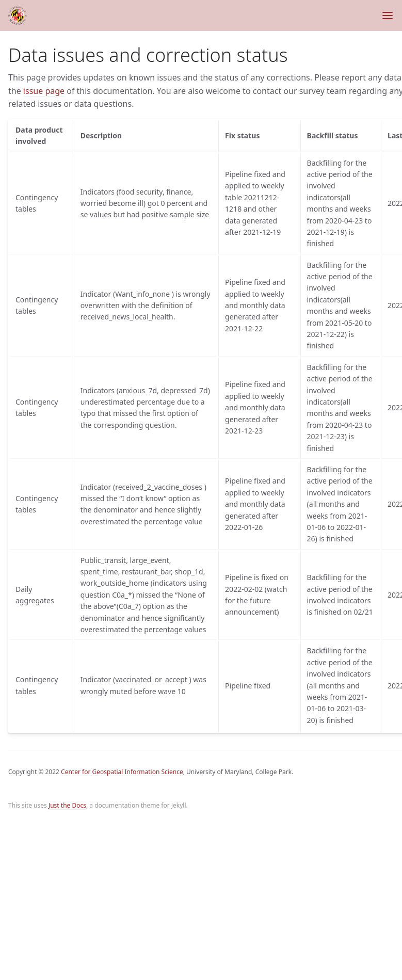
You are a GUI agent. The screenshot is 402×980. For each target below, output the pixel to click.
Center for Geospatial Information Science (122, 772)
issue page (44, 91)
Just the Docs (67, 805)
